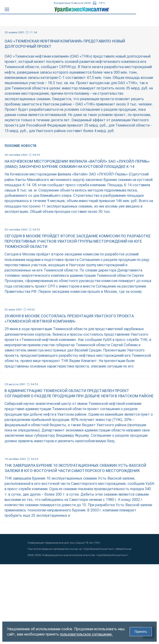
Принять (141, 632)
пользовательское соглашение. (86, 634)
